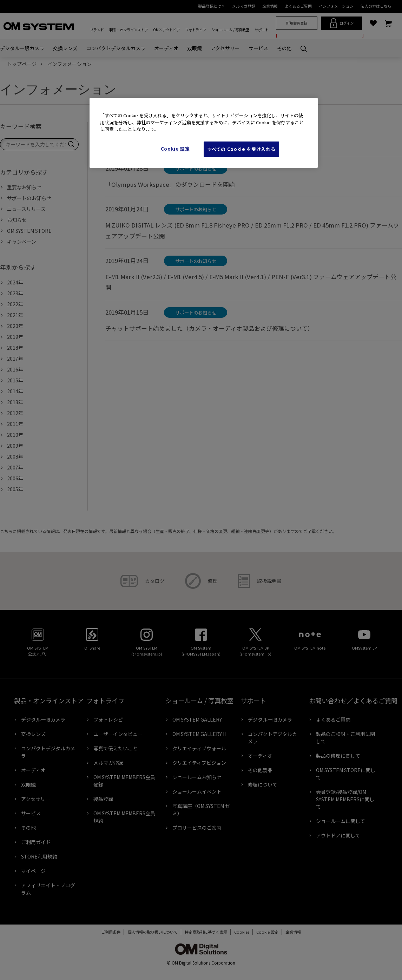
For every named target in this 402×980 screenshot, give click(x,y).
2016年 (15, 369)
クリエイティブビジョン (199, 763)
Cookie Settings (267, 932)
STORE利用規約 (39, 856)
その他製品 (260, 770)
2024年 (15, 282)
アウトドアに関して (338, 835)
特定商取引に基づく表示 (202, 932)
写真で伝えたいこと (116, 748)
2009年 (15, 446)
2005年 (15, 489)
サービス (258, 48)
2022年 (15, 304)
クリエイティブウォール (199, 748)
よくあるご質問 (298, 6)
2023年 (15, 293)
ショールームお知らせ (197, 777)
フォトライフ (196, 30)
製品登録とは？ (212, 6)
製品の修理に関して (338, 756)
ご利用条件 (107, 932)
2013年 (15, 402)
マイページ (33, 871)
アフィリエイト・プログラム (48, 889)
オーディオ (166, 48)
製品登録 (103, 799)
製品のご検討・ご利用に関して (345, 738)
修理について (263, 784)
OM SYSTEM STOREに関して (346, 774)
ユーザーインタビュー (118, 734)
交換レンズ (65, 48)
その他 (284, 48)
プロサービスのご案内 (197, 828)
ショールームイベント (197, 791)
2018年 (15, 348)
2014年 (15, 391)
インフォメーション (336, 6)
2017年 (15, 359)
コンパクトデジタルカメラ (116, 48)
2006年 (15, 478)
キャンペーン (22, 242)
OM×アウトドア (166, 30)
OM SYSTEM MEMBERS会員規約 (124, 817)
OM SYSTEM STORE (29, 231)
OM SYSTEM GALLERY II (199, 734)
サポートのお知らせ (29, 198)
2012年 (15, 413)
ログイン (342, 23)
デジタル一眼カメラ (22, 48)
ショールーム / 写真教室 (230, 30)
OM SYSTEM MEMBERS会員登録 (124, 781)
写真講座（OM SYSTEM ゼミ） (201, 810)
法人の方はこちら (376, 6)
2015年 (15, 380)
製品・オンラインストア (128, 30)
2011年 (15, 424)
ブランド (97, 30)
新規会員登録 (297, 23)
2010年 (15, 435)
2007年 (15, 467)
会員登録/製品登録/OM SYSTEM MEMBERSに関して (345, 799)
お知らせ (17, 220)
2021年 (15, 315)
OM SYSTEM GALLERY (197, 719)
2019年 (15, 337)
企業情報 (270, 6)
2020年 (15, 326)
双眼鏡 (195, 48)
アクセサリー (225, 48)
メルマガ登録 (244, 6)
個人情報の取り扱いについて (149, 932)
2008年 (15, 456)
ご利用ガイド (36, 842)
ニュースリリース (26, 209)
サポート (262, 30)
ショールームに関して (341, 821)
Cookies (238, 932)
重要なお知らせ (24, 187)
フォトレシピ (108, 719)
